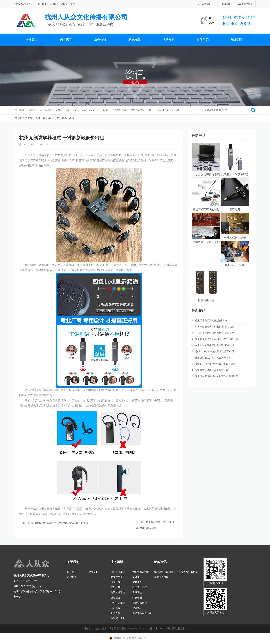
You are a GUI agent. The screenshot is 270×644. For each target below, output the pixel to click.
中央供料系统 (119, 110)
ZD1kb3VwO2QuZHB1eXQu (55, 110)
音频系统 (137, 592)
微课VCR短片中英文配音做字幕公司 (213, 351)
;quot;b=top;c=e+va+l (168, 110)
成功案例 (169, 39)
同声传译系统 (138, 110)
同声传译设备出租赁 (187, 572)
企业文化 (94, 572)
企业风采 (72, 577)
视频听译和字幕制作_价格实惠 (209, 321)
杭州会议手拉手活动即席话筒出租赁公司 (215, 339)
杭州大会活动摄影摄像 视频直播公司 (213, 345)
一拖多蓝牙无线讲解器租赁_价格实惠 (213, 333)
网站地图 (245, 4)
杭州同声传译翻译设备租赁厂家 (210, 370)
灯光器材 (137, 598)
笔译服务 (137, 577)
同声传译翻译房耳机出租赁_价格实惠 (213, 327)
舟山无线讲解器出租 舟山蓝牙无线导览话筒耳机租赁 (60, 523)
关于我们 (205, 4)
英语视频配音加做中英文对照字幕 (211, 358)
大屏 (151, 110)
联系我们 (225, 4)
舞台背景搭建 (140, 603)
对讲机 (136, 608)
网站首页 (32, 39)
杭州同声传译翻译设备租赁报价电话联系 (215, 376)
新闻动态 (203, 39)
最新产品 (199, 136)
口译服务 (115, 582)
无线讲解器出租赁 (64, 118)
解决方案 (134, 39)
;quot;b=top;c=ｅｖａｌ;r (86, 110)
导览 (105, 110)
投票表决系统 (140, 587)
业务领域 (100, 39)
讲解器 (33, 110)
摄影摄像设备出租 (142, 613)
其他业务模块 (161, 577)
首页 (38, 118)
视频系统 (115, 598)
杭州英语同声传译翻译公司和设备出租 (214, 364)
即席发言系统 (118, 577)
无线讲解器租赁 (141, 572)
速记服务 (115, 587)
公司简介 (72, 572)
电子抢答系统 (118, 592)
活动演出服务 (118, 618)
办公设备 (115, 613)
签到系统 (115, 608)
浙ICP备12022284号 (160, 629)
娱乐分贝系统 (118, 603)
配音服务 (137, 582)
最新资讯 (199, 310)
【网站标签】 (178, 629)
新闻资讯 (160, 562)
